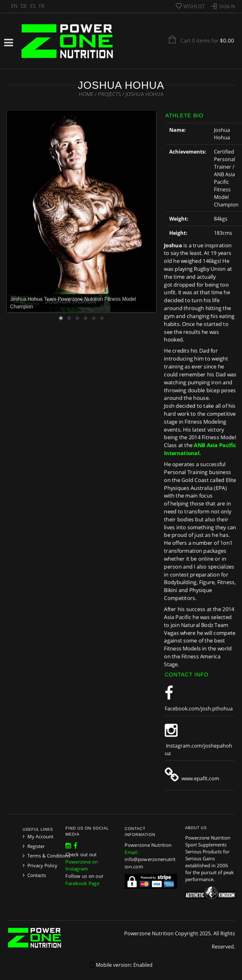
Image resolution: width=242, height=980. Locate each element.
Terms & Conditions (49, 856)
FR (42, 6)
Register (36, 846)
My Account (40, 836)
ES (33, 6)
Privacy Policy (42, 865)
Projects (109, 94)
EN (14, 6)
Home (86, 94)
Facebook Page (84, 879)
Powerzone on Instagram (83, 864)
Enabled (143, 965)
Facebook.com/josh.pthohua (201, 709)
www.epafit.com (203, 778)
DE (24, 6)
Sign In (227, 6)
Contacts (37, 875)
